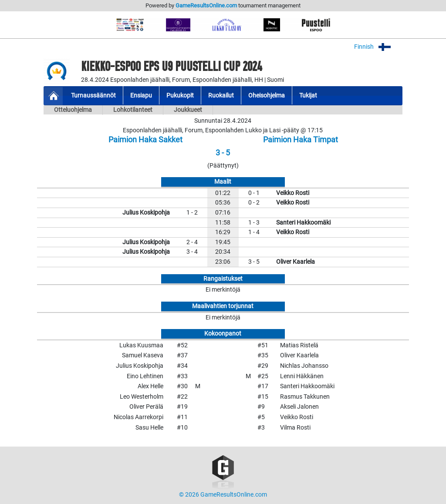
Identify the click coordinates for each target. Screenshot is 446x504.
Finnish (378, 47)
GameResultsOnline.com (206, 5)
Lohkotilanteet (133, 110)
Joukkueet (188, 110)
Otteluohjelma (73, 110)
